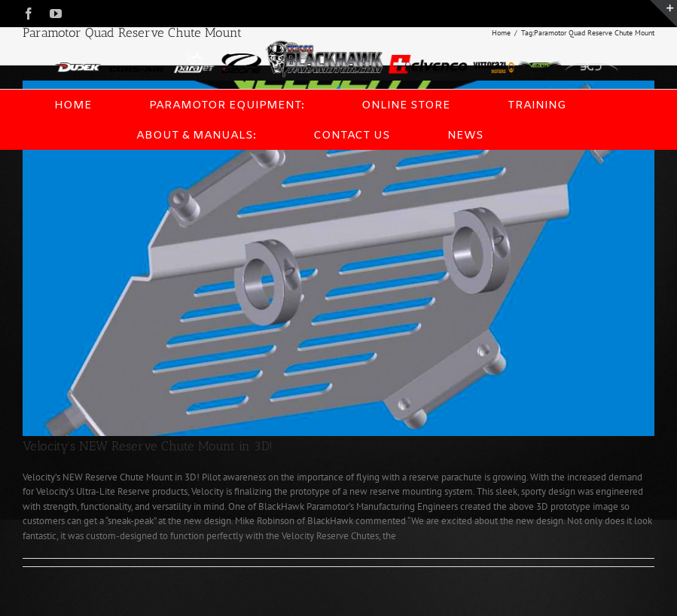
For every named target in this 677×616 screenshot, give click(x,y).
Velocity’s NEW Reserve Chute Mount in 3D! (148, 446)
